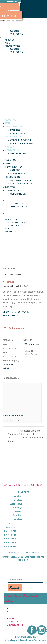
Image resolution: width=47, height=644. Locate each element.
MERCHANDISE (18, 154)
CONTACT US (12, 150)
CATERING (15, 31)
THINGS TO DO (13, 137)
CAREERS (10, 147)
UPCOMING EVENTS (20, 140)
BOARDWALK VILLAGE (21, 143)
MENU (9, 24)
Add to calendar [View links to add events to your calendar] (17, 328)
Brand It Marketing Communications (33, 640)
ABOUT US (11, 20)
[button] (23, 37)
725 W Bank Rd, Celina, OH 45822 (23, 485)
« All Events (9, 268)
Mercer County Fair (13, 416)
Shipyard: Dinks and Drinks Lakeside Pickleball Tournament (30, 434)
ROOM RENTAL (16, 34)
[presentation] (22, 397)
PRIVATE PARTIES (15, 28)
